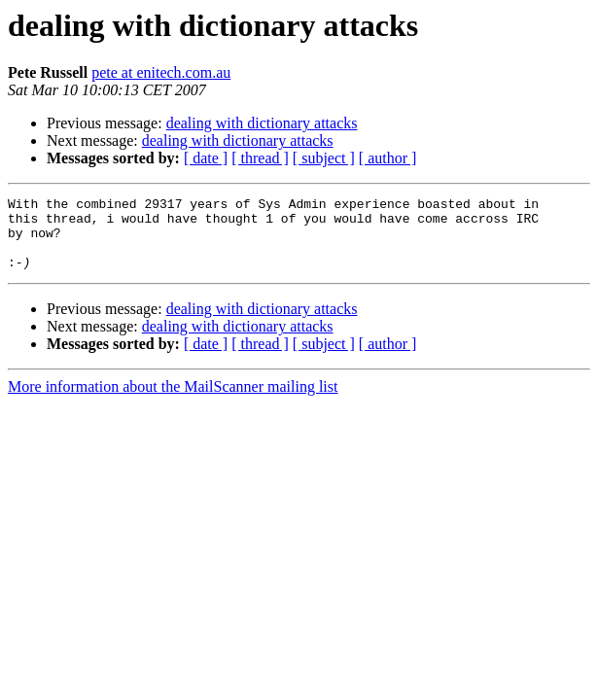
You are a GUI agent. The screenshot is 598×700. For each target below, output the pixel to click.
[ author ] (388, 158)
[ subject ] (324, 158)
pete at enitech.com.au (161, 72)
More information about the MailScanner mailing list (173, 401)
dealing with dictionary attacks (262, 123)
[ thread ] (260, 158)
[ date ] (206, 158)
